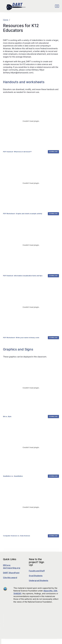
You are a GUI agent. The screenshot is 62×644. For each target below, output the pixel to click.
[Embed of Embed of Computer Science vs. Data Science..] (31, 507)
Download (53, 152)
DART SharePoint (11, 573)
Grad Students (36, 576)
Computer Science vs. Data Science (17, 536)
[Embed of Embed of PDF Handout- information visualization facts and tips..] (31, 245)
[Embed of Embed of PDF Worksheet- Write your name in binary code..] (31, 307)
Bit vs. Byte (7, 416)
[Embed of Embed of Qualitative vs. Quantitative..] (31, 448)
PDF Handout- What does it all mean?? (17, 152)
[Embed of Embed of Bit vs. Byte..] (31, 388)
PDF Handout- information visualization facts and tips (23, 276)
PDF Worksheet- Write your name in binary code (21, 338)
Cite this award (10, 578)
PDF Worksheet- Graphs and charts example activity (23, 214)
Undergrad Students (39, 580)
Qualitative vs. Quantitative (13, 476)
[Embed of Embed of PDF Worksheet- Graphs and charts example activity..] (31, 183)
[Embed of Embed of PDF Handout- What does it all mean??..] (31, 121)
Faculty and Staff (37, 571)
